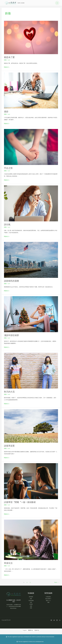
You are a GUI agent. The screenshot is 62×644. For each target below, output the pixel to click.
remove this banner (50, 637)
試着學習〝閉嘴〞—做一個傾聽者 (20, 502)
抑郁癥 (31, 604)
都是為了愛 (9, 57)
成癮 (31, 606)
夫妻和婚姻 (31, 600)
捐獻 (48, 602)
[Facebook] (51, 620)
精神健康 (31, 597)
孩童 (31, 602)
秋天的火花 (9, 392)
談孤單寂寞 (9, 446)
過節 (6, 111)
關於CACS (48, 600)
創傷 (5, 60)
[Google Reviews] (60, 620)
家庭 (31, 599)
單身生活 (8, 563)
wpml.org (20, 637)
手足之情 (8, 168)
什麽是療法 (48, 597)
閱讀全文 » (7, 67)
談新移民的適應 (11, 281)
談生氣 (7, 224)
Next (56, 582)
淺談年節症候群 (11, 335)
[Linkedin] (57, 620)
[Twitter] (54, 620)
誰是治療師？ (48, 599)
